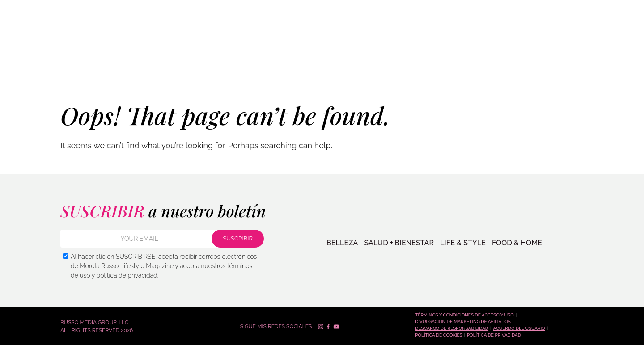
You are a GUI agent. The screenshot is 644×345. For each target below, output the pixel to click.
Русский (619, 10)
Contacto (528, 73)
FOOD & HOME (517, 243)
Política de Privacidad (494, 335)
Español (618, 22)
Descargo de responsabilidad (452, 328)
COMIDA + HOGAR (197, 72)
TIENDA (414, 73)
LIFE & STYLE (463, 243)
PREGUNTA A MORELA (468, 73)
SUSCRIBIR (584, 72)
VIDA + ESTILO (141, 72)
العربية (614, 46)
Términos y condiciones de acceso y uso (464, 315)
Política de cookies (439, 335)
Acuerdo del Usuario (519, 328)
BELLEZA (27, 72)
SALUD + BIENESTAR (80, 72)
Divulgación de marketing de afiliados (463, 322)
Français (619, 34)
